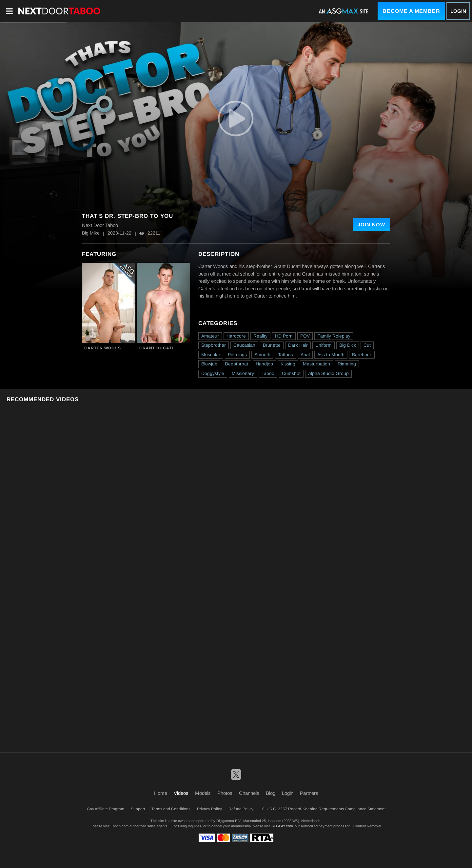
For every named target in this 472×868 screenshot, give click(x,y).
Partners (309, 793)
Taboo (268, 373)
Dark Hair (298, 345)
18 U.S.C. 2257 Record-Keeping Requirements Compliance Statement (323, 809)
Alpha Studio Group (328, 373)
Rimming (347, 364)
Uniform (324, 345)
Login (458, 11)
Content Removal (367, 826)
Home (161, 793)
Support (138, 809)
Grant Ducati (156, 348)
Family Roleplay (334, 336)
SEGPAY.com (282, 826)
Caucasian (244, 345)
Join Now (371, 225)
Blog (271, 793)
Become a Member (411, 11)
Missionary (243, 373)
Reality (260, 336)
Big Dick (348, 345)
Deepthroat (236, 364)
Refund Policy (241, 809)
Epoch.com (119, 826)
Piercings (237, 355)
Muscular (211, 355)
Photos (225, 793)
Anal (305, 355)
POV (305, 336)
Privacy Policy (209, 809)
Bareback (362, 355)
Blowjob (209, 364)
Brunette (272, 345)
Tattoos (285, 355)
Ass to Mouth (331, 355)
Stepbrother (214, 345)
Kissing (288, 364)
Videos (181, 793)
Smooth (262, 355)
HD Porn (284, 336)
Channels (249, 793)
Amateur (210, 336)
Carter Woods (103, 348)
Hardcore (236, 336)
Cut (367, 345)
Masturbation (316, 364)
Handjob (264, 364)
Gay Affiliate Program (106, 809)
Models (203, 793)
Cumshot (291, 373)
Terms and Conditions (171, 809)
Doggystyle (213, 373)
